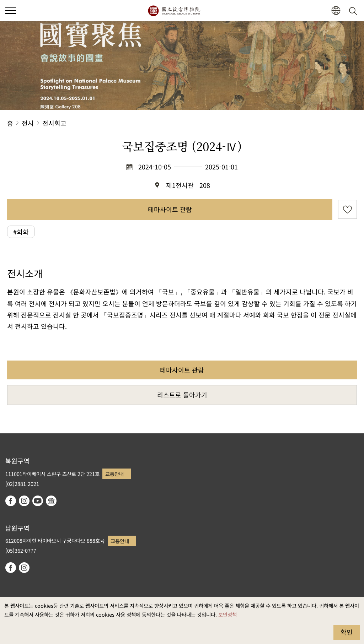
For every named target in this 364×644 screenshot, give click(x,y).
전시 (28, 123)
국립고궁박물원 (174, 11)
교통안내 (114, 474)
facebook (11, 501)
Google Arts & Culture (51, 501)
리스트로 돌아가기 (182, 395)
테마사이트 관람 (170, 209)
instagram (24, 501)
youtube (38, 501)
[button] (336, 11)
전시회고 (54, 123)
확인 (347, 632)
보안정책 (227, 614)
